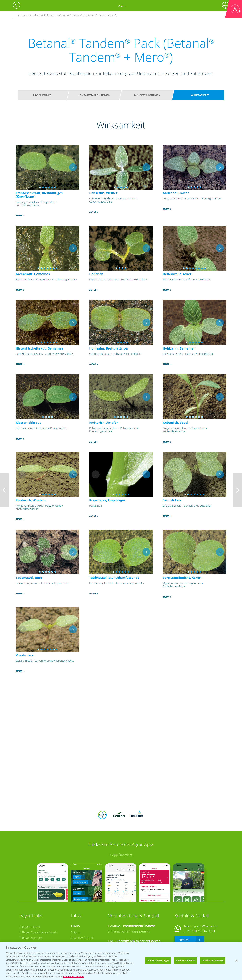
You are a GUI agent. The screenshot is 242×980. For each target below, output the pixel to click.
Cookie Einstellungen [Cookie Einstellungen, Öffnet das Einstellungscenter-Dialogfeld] (158, 961)
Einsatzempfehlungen (95, 95)
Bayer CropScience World (40, 910)
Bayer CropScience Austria (41, 921)
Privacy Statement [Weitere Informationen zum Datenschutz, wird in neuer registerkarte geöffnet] (74, 976)
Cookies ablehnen (186, 961)
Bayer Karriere (32, 915)
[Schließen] (236, 961)
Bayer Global (31, 904)
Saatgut (79, 937)
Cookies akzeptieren (213, 961)
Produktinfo (42, 95)
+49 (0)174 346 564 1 (201, 908)
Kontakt (185, 917)
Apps (77, 910)
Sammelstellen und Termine (131, 909)
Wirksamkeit (200, 95)
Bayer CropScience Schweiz (41, 926)
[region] (121, 961)
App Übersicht (122, 832)
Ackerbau (80, 931)
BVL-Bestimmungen (147, 95)
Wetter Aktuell (84, 915)
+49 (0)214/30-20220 (200, 932)
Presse (27, 931)
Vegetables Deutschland (39, 937)
